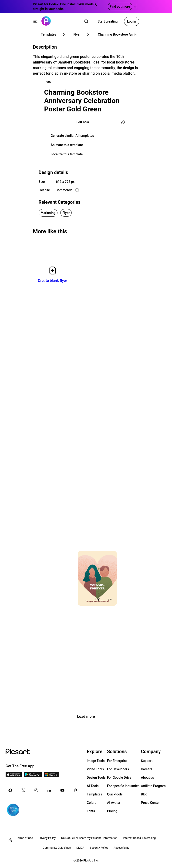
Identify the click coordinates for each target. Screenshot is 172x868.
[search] (86, 21)
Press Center (150, 803)
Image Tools (96, 761)
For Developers (118, 769)
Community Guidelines (57, 848)
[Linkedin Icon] (49, 790)
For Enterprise (117, 761)
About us (148, 778)
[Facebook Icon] (10, 790)
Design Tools (96, 778)
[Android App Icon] (33, 776)
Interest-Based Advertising (139, 838)
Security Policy (99, 848)
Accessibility (121, 848)
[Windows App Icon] (51, 776)
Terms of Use (25, 838)
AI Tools (93, 786)
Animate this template (67, 145)
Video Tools (95, 769)
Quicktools (115, 794)
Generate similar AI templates (73, 136)
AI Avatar (114, 803)
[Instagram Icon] (36, 790)
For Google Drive (119, 778)
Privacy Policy (47, 838)
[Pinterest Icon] (75, 790)
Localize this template (67, 154)
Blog (144, 794)
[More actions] (110, 599)
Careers (147, 769)
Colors (92, 803)
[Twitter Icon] (23, 790)
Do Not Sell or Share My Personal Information (89, 838)
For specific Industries (123, 786)
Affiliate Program (153, 786)
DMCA (80, 848)
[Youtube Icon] (62, 790)
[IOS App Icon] (14, 776)
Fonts (91, 811)
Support (147, 761)
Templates (94, 794)
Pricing (112, 811)
